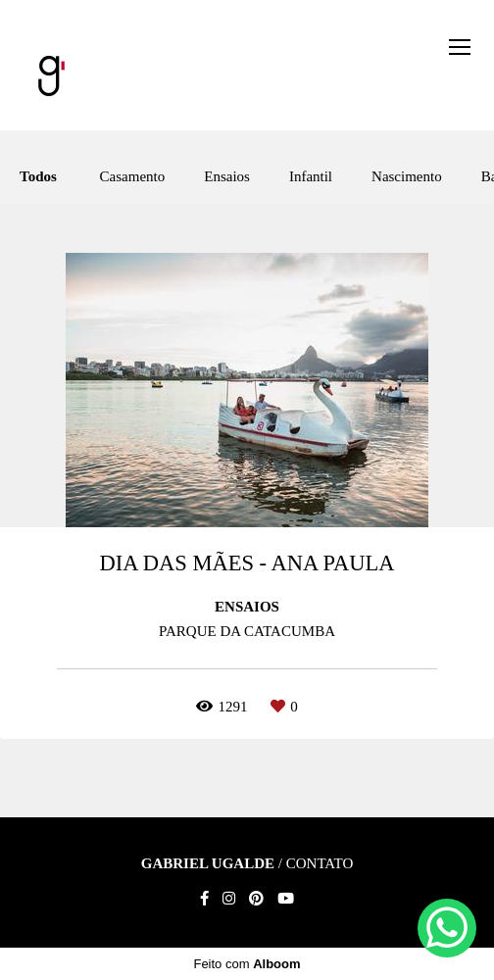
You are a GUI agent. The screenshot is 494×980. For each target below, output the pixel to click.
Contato (320, 864)
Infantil (311, 177)
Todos (38, 177)
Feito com (247, 964)
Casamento (133, 177)
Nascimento (407, 177)
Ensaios (227, 177)
